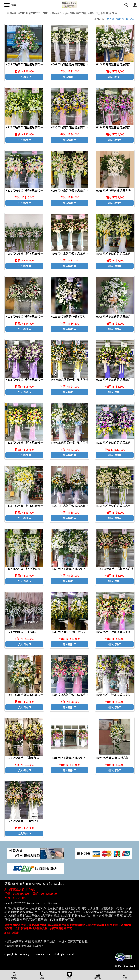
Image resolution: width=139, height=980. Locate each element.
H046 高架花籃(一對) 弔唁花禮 (70, 442)
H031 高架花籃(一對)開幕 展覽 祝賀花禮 (30, 758)
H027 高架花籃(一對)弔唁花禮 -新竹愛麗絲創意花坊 (37, 821)
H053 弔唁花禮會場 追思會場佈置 (71, 569)
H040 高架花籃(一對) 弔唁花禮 (70, 379)
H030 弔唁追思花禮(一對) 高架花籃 (72, 632)
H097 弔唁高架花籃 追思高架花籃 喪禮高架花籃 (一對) (83, 190)
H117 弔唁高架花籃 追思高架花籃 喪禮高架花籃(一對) (38, 127)
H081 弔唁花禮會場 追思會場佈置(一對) (74, 758)
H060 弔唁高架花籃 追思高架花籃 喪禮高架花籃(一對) (38, 253)
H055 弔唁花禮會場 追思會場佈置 (116, 695)
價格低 (130, 19)
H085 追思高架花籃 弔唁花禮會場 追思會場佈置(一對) (83, 695)
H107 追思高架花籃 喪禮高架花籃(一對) (29, 569)
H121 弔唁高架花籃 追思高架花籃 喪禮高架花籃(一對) (38, 190)
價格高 (120, 19)
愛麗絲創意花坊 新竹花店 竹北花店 (27, 13)
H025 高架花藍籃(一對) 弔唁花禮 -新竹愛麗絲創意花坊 (83, 316)
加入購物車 (24, 77)
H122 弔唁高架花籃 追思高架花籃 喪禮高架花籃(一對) (38, 442)
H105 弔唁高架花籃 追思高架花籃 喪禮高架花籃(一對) (83, 253)
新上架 (111, 19)
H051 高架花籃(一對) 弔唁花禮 (115, 569)
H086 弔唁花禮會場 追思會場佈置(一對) (29, 695)
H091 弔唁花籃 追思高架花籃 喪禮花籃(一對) (77, 64)
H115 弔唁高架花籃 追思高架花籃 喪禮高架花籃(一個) (38, 506)
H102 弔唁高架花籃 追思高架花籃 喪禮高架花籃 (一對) (38, 379)
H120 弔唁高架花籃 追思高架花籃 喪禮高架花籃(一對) (83, 127)
